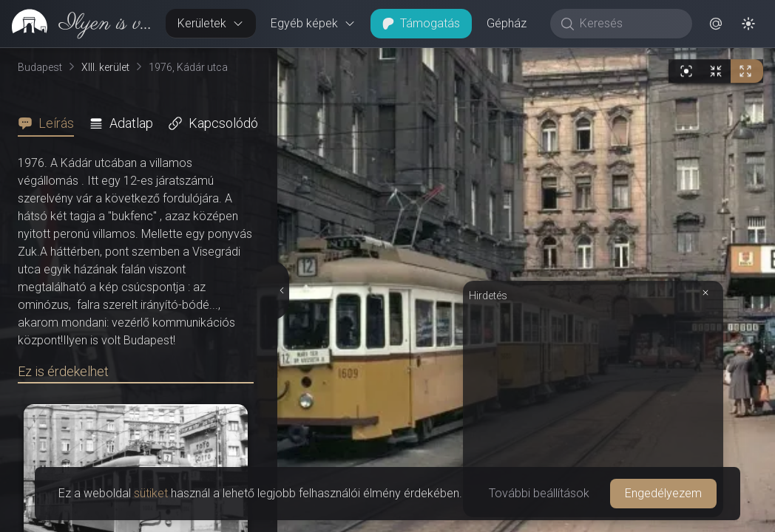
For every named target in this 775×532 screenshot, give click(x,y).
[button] (716, 24)
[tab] (50, 123)
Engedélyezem (663, 493)
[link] (77, 24)
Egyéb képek (313, 23)
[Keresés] (629, 24)
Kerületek (211, 23)
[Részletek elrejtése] (280, 290)
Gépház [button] (507, 23)
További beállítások (539, 493)
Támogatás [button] (421, 23)
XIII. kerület (105, 67)
